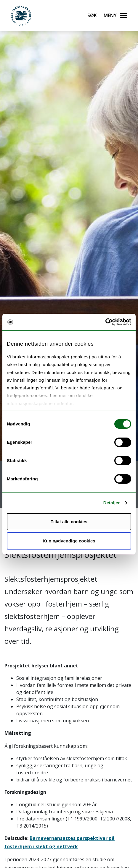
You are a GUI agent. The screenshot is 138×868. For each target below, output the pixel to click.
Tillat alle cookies (69, 522)
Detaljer (112, 503)
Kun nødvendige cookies (69, 541)
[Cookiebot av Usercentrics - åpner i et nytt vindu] (105, 322)
